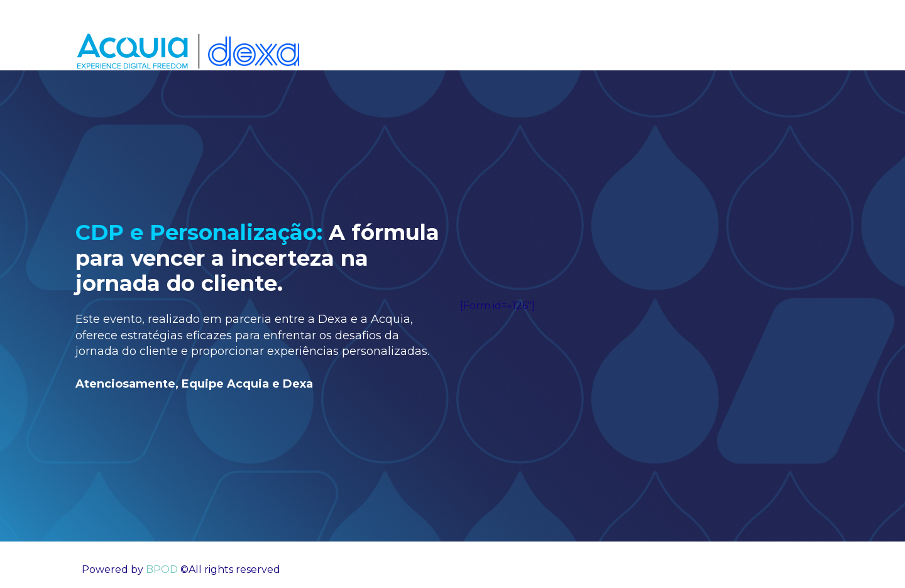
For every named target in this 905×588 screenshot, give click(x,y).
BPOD (161, 569)
